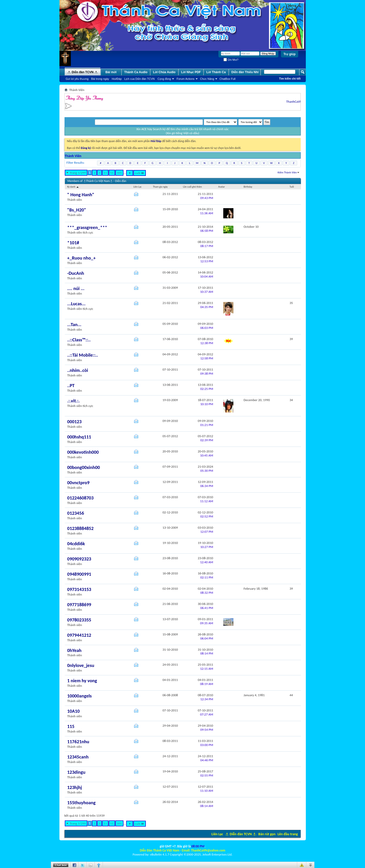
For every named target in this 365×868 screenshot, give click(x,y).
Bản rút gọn (267, 834)
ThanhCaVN (299, 102)
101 (119, 173)
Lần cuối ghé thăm (192, 187)
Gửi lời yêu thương (77, 79)
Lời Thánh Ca (216, 72)
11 (105, 173)
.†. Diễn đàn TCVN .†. (241, 834)
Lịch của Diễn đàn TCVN (139, 79)
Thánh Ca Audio (136, 72)
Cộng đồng (164, 79)
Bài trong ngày (100, 79)
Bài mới (111, 72)
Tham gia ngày (160, 187)
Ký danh (73, 187)
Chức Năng (207, 79)
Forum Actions (185, 79)
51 (112, 173)
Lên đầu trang (288, 834)
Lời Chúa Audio (164, 72)
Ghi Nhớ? (231, 60)
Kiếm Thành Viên (287, 172)
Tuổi (292, 187)
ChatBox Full (227, 79)
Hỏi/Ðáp (117, 79)
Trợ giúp (290, 54)
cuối (140, 173)
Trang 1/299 (78, 173)
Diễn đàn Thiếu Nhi (245, 72)
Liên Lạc (217, 834)
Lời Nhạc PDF (191, 72)
